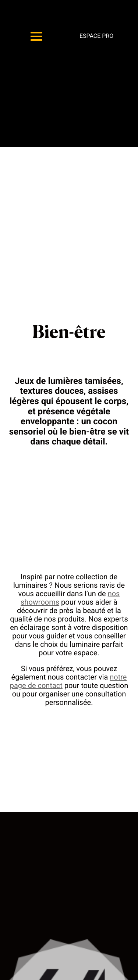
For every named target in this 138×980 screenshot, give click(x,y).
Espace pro (96, 36)
